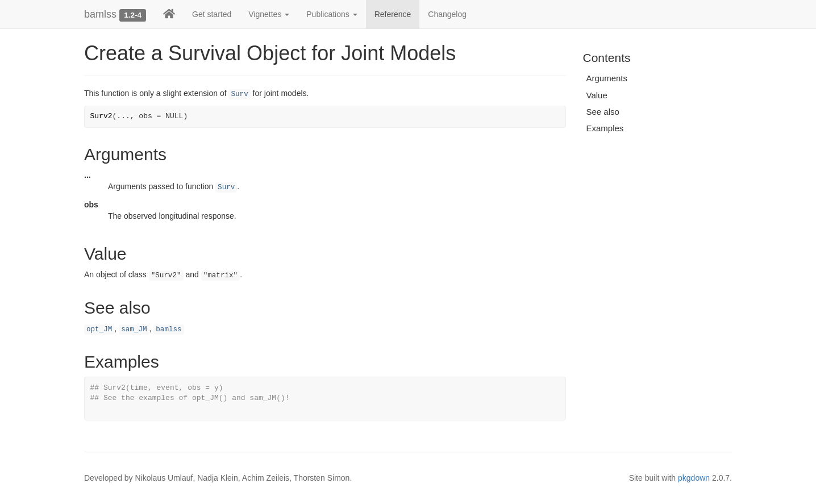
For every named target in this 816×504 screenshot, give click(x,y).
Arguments (607, 78)
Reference (393, 14)
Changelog (447, 14)
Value (597, 95)
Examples (605, 128)
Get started (212, 14)
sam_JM (134, 330)
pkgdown (694, 478)
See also (603, 112)
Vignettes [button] (269, 14)
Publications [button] (332, 14)
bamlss (100, 14)
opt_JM (99, 330)
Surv (239, 94)
